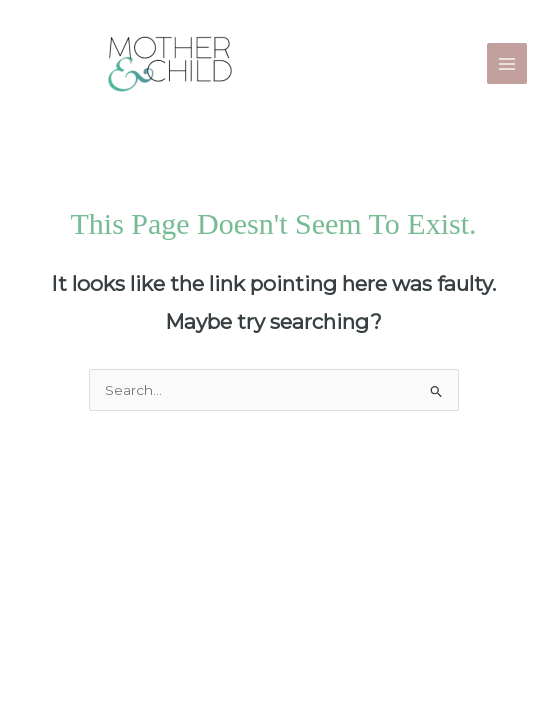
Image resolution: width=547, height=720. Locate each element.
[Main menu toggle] (507, 63)
